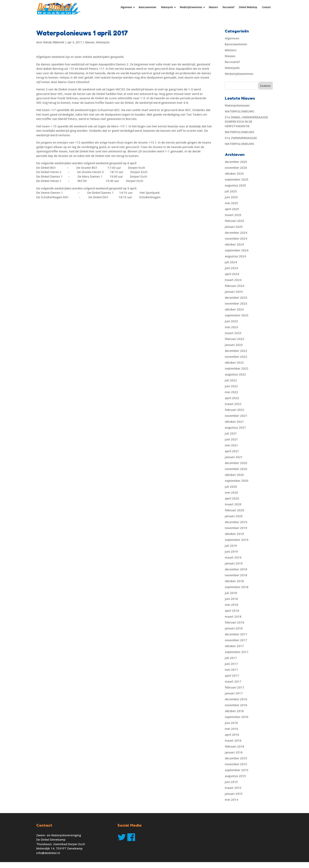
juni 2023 (231, 321)
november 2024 (236, 238)
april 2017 (232, 675)
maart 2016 (233, 740)
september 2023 (237, 315)
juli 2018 (231, 593)
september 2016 (237, 717)
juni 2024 (231, 268)
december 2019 (236, 522)
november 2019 (236, 528)
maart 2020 (233, 504)
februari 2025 (235, 221)
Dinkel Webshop (248, 7)
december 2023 (236, 297)
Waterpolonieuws (237, 105)
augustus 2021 (235, 427)
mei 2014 (231, 799)
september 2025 (237, 179)
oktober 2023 (234, 309)
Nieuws (90, 42)
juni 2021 (231, 439)
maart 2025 (233, 215)
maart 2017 (233, 681)
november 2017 (236, 640)
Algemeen (126, 7)
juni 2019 (231, 551)
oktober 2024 (234, 244)
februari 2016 (235, 746)
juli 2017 (231, 658)
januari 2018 (234, 628)
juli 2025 (231, 191)
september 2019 (237, 540)
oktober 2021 (234, 421)
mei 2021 (231, 445)
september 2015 (237, 770)
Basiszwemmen (148, 7)
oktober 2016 (234, 711)
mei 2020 (231, 492)
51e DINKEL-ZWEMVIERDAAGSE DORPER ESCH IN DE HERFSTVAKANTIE (246, 122)
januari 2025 (234, 227)
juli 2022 (231, 380)
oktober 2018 (234, 581)
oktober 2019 (234, 534)
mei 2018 (231, 605)
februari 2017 (235, 687)
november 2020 (236, 469)
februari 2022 (235, 410)
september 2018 (237, 587)
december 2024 (236, 233)
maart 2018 (233, 616)
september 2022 (237, 368)
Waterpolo (167, 7)
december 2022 (236, 351)
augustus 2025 (235, 185)
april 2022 (232, 398)
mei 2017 (231, 670)
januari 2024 (234, 292)
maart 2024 (233, 280)
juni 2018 (231, 599)
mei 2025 (231, 203)
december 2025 (236, 162)
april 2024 (232, 274)
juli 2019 (231, 546)
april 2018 (232, 610)
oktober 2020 (234, 475)
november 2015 (236, 764)
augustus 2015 (235, 776)
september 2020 (237, 481)
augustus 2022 (235, 374)
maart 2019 (233, 557)
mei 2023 (231, 327)
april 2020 (232, 498)
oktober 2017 (234, 646)
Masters (213, 7)
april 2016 (232, 735)
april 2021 (232, 451)
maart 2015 (233, 788)
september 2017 (237, 652)
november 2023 (236, 303)
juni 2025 (231, 197)
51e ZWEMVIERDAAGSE (241, 138)
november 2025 (236, 168)
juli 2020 (231, 486)
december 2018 (236, 569)
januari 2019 (234, 563)
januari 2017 (234, 693)
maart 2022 (233, 404)
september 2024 (237, 250)
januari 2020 (234, 516)
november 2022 (236, 357)
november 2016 (236, 705)
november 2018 (236, 575)
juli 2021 (231, 433)
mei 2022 (231, 392)
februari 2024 (235, 286)
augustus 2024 (235, 256)
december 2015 (236, 758)
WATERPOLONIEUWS (240, 111)
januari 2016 (234, 752)
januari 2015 (234, 794)
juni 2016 (231, 723)
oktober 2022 (234, 362)
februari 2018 (235, 622)
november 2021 (236, 416)
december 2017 (236, 634)
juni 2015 (231, 782)
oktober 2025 (234, 173)
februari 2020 (235, 510)
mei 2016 (231, 729)
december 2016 (236, 699)
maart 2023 (233, 333)
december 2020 (236, 463)
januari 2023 (234, 345)
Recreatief (228, 7)
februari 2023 (235, 339)
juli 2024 (231, 262)
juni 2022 (231, 386)
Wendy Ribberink (54, 42)
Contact (266, 7)
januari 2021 (234, 457)
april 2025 (232, 209)
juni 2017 (231, 664)
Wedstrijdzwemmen (191, 7)
